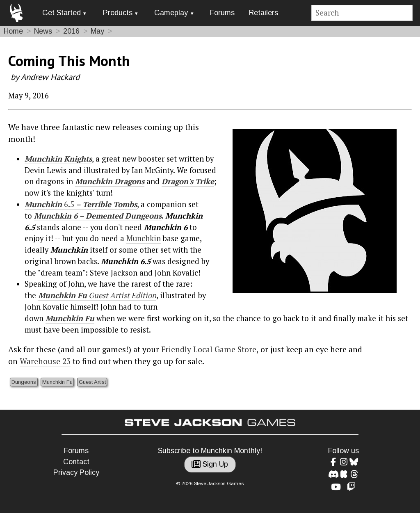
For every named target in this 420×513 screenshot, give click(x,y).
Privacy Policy (76, 472)
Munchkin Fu (57, 382)
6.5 (69, 204)
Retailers (264, 13)
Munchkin (53, 216)
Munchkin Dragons (110, 181)
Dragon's (177, 181)
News (43, 31)
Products (118, 13)
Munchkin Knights (58, 159)
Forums (222, 13)
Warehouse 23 (45, 361)
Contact (76, 462)
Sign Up (210, 464)
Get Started (62, 13)
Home (13, 31)
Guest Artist (92, 382)
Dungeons (24, 382)
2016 (71, 31)
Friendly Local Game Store (209, 349)
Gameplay (171, 13)
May (97, 31)
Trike (204, 181)
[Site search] (362, 13)
